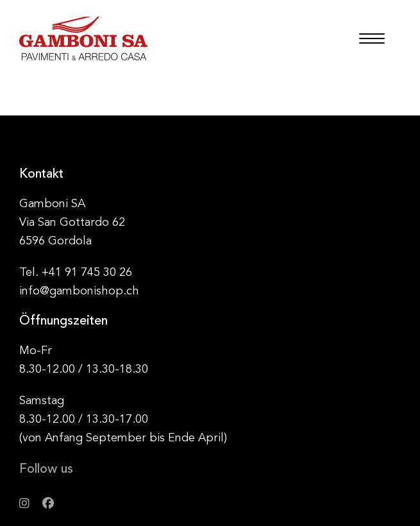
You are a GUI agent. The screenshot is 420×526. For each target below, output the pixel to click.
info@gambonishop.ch (79, 291)
